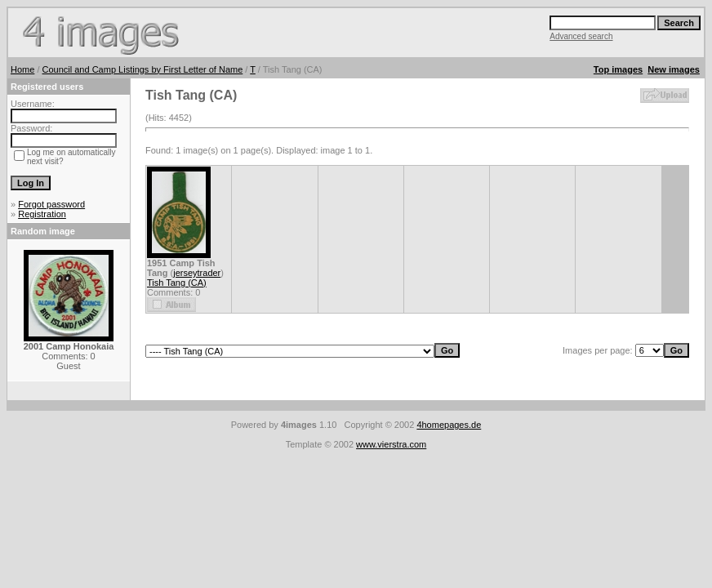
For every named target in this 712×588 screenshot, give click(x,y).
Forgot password (51, 204)
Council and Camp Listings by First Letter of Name (143, 69)
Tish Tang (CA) (177, 283)
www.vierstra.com (391, 444)
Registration (42, 214)
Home (22, 69)
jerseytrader (197, 273)
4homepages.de (449, 425)
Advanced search (581, 36)
